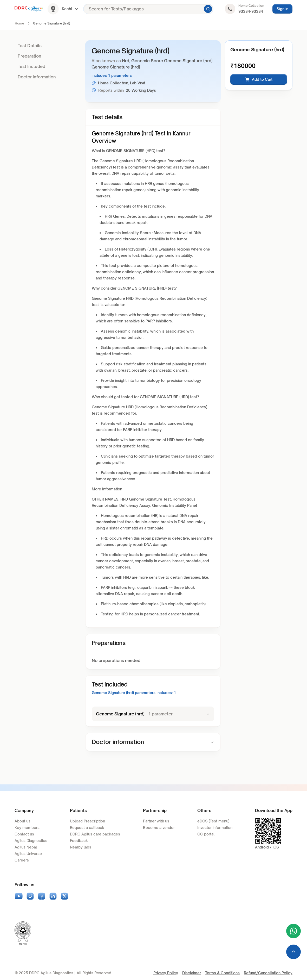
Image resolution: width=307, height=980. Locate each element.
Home (19, 23)
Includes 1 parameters (112, 75)
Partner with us (156, 821)
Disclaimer (192, 973)
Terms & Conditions (222, 973)
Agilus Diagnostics (31, 841)
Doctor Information (37, 77)
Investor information (215, 828)
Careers (22, 860)
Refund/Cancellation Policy (268, 973)
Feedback (79, 841)
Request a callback (87, 828)
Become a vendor (159, 828)
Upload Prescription (87, 821)
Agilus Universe (28, 854)
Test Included (31, 66)
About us (22, 821)
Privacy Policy (166, 973)
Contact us (24, 834)
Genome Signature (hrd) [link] (52, 23)
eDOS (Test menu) (213, 821)
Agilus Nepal (26, 847)
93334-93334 (251, 11)
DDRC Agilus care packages (95, 834)
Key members (27, 828)
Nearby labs (81, 847)
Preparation (30, 56)
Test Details (30, 46)
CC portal (206, 834)
